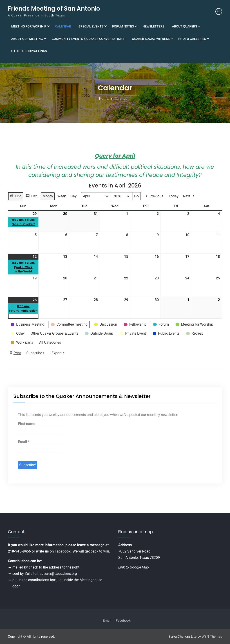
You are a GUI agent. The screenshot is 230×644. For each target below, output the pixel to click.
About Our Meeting (27, 39)
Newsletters (153, 26)
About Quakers (184, 26)
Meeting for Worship (29, 26)
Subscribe (36, 353)
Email (24, 442)
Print (15, 354)
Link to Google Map (134, 567)
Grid (16, 197)
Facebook (63, 551)
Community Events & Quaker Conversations (88, 39)
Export (58, 353)
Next (189, 196)
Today (174, 196)
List (31, 197)
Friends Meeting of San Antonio (54, 9)
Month (48, 196)
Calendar (63, 26)
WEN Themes (212, 637)
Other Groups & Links (29, 51)
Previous (154, 196)
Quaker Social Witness (151, 39)
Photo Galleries (192, 39)
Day (74, 196)
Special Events (91, 26)
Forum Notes (123, 26)
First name (27, 424)
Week (62, 196)
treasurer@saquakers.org (57, 574)
